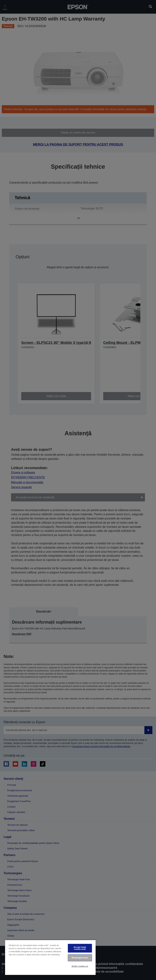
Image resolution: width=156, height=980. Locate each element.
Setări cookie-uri (80, 966)
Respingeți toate (80, 958)
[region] (50, 957)
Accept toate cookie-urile (80, 948)
